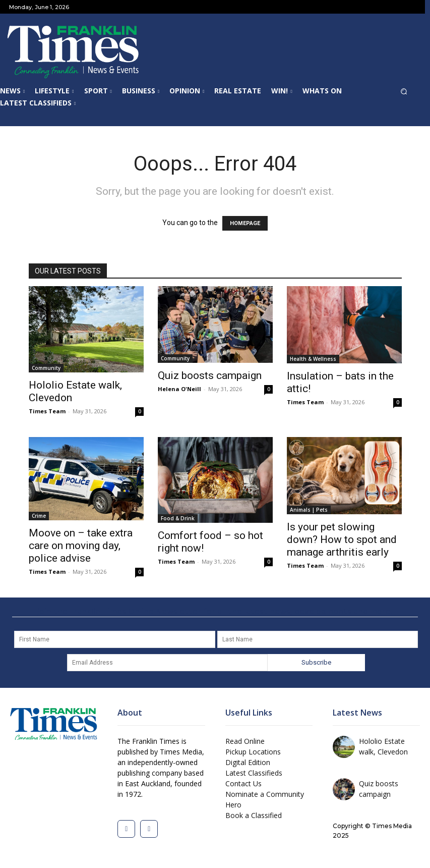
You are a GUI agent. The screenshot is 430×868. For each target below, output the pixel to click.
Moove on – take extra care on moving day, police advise (81, 546)
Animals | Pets (309, 510)
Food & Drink (178, 518)
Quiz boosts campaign (210, 375)
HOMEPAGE (245, 223)
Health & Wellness (313, 359)
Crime (39, 516)
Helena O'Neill (179, 389)
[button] (409, 94)
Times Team (47, 411)
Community (46, 368)
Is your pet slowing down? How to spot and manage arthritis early (342, 539)
